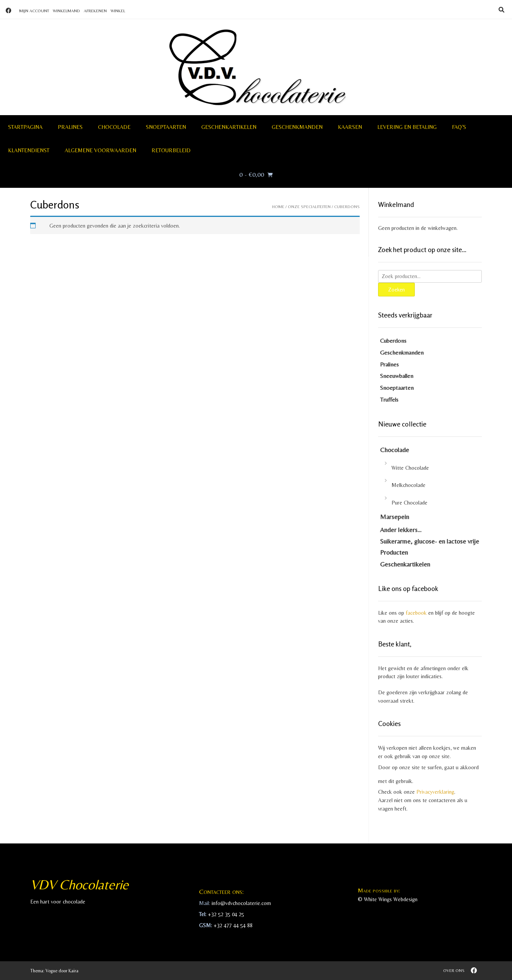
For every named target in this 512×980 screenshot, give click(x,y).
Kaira (73, 971)
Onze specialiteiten (309, 207)
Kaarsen (350, 127)
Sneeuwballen (397, 376)
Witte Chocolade (410, 468)
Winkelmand (66, 11)
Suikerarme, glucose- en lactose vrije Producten (430, 547)
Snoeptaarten (166, 127)
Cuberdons (393, 341)
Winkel (118, 11)
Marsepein (395, 517)
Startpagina (25, 127)
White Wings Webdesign (391, 899)
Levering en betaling (407, 127)
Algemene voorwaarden (100, 150)
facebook (416, 613)
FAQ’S (459, 127)
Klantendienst (29, 150)
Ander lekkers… (401, 530)
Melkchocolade (408, 485)
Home (278, 207)
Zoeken (396, 289)
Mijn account (34, 11)
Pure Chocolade (409, 503)
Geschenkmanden (297, 127)
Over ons (454, 970)
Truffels (389, 400)
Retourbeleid (171, 150)
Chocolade (114, 127)
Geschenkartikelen (229, 127)
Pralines (70, 127)
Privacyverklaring (435, 792)
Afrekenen (95, 11)
